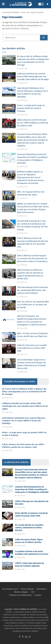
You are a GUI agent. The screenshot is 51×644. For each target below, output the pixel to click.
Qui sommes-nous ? (10, 589)
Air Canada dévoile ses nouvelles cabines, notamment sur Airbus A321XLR (29, 528)
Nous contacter (28, 589)
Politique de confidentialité (20, 595)
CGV (33, 592)
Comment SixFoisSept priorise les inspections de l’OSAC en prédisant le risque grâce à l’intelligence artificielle (32, 490)
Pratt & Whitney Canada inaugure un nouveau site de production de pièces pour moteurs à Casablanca (32, 258)
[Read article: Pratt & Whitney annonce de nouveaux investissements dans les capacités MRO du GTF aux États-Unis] (9, 242)
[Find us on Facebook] (20, 637)
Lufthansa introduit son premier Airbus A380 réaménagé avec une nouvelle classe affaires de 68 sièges (33, 76)
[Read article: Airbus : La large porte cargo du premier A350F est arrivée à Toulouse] (9, 109)
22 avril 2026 (22, 355)
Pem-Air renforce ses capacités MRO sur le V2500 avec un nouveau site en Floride (33, 305)
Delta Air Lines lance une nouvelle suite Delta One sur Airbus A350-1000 (32, 348)
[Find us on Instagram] (30, 637)
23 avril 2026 (22, 115)
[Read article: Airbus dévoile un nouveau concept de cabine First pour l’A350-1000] (7, 516)
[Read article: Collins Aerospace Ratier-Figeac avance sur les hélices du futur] (7, 542)
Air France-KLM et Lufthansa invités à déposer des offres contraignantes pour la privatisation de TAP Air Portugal (24, 392)
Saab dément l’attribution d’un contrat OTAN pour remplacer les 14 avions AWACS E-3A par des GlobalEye (24, 421)
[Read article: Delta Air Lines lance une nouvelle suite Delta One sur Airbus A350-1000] (9, 349)
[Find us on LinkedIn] (26, 637)
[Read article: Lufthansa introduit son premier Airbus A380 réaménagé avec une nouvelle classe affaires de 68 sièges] (9, 77)
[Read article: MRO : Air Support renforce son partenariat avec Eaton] (9, 195)
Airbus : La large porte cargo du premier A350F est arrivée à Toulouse (31, 108)
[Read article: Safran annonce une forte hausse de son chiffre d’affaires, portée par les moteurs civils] (9, 123)
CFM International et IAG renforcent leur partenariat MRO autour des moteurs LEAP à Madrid (33, 290)
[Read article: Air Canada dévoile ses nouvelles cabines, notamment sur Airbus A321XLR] (7, 528)
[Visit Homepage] (21, 4)
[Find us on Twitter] (23, 637)
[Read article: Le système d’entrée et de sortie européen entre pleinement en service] (7, 554)
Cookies (38, 595)
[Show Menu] (3, 4)
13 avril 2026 (20, 558)
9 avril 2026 (20, 569)
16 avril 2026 (20, 508)
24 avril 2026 (22, 69)
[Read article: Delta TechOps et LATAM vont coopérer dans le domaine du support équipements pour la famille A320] (9, 273)
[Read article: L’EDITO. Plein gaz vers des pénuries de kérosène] (7, 504)
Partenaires (41, 589)
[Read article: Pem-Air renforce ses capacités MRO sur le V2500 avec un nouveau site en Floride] (9, 305)
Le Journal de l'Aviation (11, 12)
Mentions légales (21, 592)
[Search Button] (44, 38)
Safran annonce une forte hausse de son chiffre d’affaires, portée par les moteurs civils (33, 123)
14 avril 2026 (20, 519)
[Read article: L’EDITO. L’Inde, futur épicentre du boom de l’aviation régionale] (7, 566)
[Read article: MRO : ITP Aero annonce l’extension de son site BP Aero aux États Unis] (9, 337)
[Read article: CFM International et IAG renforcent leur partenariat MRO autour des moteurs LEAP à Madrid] (9, 291)
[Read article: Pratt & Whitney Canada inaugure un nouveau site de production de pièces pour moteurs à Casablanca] (9, 259)
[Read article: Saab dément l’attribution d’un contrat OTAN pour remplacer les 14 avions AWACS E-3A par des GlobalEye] (9, 92)
